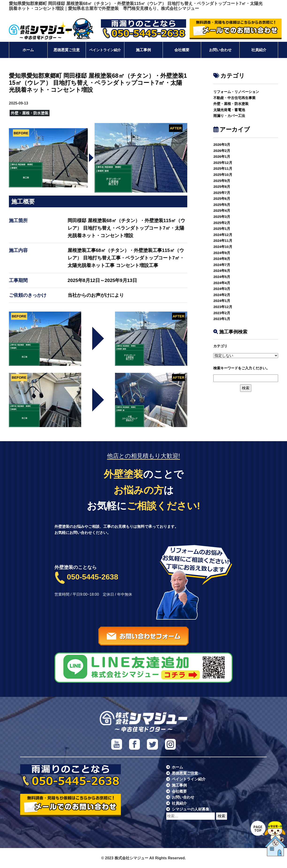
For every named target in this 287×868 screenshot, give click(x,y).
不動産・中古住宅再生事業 (234, 98)
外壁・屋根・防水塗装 (231, 104)
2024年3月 (222, 289)
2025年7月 (222, 193)
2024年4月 (222, 283)
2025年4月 (222, 210)
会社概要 (182, 50)
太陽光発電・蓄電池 (229, 110)
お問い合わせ (220, 50)
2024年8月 (222, 259)
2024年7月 (222, 265)
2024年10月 (223, 247)
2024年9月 (222, 253)
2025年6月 (222, 199)
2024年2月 (222, 295)
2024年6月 (222, 271)
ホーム (28, 50)
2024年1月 (222, 301)
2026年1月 (222, 156)
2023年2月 (222, 313)
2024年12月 (223, 235)
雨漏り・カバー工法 (229, 116)
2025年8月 (222, 187)
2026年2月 (222, 151)
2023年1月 (222, 319)
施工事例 (143, 50)
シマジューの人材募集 (191, 809)
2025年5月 (222, 205)
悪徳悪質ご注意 (67, 50)
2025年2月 (222, 223)
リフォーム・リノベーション (236, 92)
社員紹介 (259, 50)
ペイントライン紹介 (105, 50)
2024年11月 (223, 241)
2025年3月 (222, 217)
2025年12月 (223, 163)
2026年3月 (222, 145)
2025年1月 (222, 229)
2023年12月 (223, 307)
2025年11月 (223, 168)
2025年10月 (223, 175)
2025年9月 (222, 181)
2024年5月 (222, 277)
